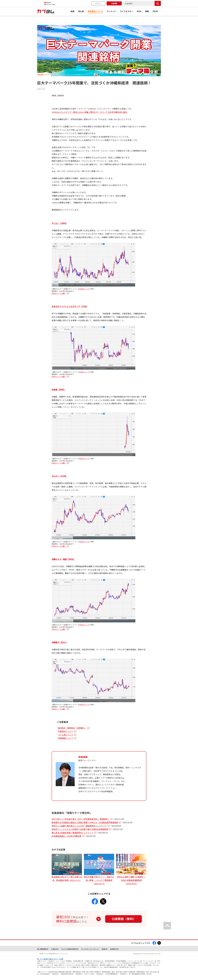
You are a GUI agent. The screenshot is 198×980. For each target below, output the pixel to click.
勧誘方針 (105, 949)
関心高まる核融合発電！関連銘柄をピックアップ (72, 833)
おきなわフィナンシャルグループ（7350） (70, 306)
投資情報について (66, 738)
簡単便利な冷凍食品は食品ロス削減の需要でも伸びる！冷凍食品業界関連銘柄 (85, 822)
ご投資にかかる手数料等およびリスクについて (53, 954)
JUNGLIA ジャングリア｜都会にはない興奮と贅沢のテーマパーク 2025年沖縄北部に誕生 (89, 112)
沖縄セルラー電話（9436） (63, 559)
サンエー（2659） (60, 223)
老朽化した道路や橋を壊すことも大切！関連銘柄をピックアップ (79, 826)
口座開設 (114, 3)
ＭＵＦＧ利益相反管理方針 (70, 949)
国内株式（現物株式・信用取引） (72, 728)
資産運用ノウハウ (95, 11)
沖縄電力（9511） (60, 642)
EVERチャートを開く (59, 293)
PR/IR (155, 11)
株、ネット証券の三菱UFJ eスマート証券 (50, 959)
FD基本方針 (55, 949)
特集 (147, 11)
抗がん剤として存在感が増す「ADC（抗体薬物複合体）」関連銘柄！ (81, 819)
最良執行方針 (115, 949)
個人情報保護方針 (43, 949)
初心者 (81, 11)
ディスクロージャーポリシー (90, 949)
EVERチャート (84, 289)
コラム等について (66, 735)
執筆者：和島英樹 (58, 95)
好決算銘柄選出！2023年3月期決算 (66, 836)
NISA (139, 11)
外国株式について (66, 731)
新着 (72, 11)
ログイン (98, 3)
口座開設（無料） (124, 919)
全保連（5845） (59, 389)
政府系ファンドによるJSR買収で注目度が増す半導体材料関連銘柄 (80, 829)
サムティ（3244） (60, 476)
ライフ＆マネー (126, 11)
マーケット (111, 11)
